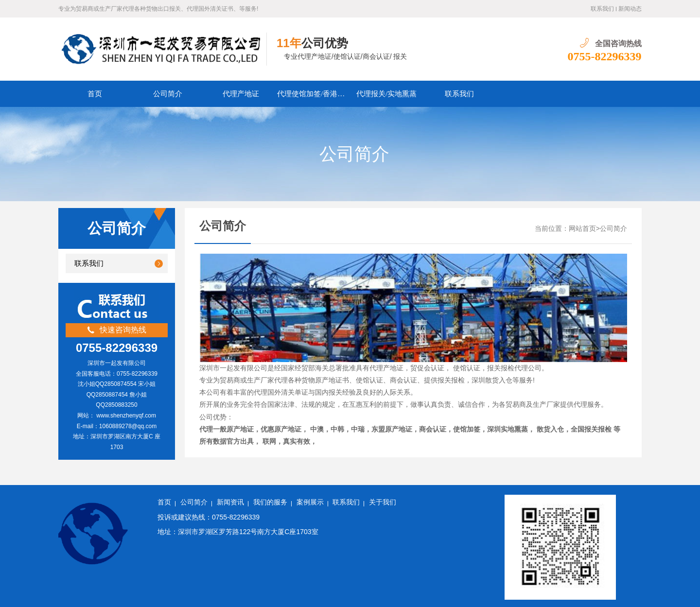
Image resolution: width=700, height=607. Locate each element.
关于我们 (383, 502)
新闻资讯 (230, 502)
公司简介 (168, 94)
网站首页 (582, 229)
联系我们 (602, 9)
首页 (95, 94)
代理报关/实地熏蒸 (386, 94)
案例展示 (310, 502)
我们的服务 (270, 502)
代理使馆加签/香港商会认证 (314, 94)
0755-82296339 (605, 56)
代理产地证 (241, 94)
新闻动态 (630, 9)
